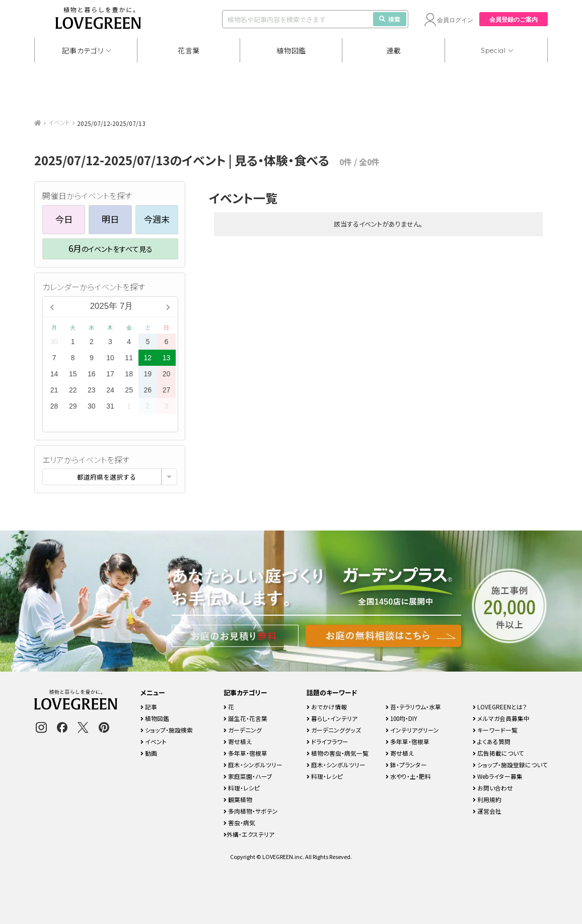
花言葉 (189, 50)
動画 (149, 753)
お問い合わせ (493, 788)
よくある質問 (492, 741)
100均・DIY (402, 718)
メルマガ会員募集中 (501, 718)
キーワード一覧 (495, 730)
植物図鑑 (291, 50)
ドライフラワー (328, 741)
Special (493, 50)
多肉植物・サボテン (251, 811)
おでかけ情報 (327, 707)
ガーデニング (243, 730)
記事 (149, 707)
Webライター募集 (498, 776)
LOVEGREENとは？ (500, 707)
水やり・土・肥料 (408, 776)
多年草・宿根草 (245, 753)
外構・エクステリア (249, 834)
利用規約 (487, 799)
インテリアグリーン (412, 730)
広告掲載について (498, 753)
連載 (394, 50)
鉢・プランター (406, 765)
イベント (59, 122)
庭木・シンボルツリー (253, 765)
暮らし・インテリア (332, 718)
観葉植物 (238, 799)
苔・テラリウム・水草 (413, 707)
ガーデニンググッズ (334, 730)
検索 (390, 19)
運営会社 (487, 811)
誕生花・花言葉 (245, 718)
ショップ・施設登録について (510, 765)
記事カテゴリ (83, 50)
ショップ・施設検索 (167, 730)
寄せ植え (238, 741)
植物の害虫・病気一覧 (338, 753)
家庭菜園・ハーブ (248, 776)
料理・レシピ (242, 788)
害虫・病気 (239, 822)
